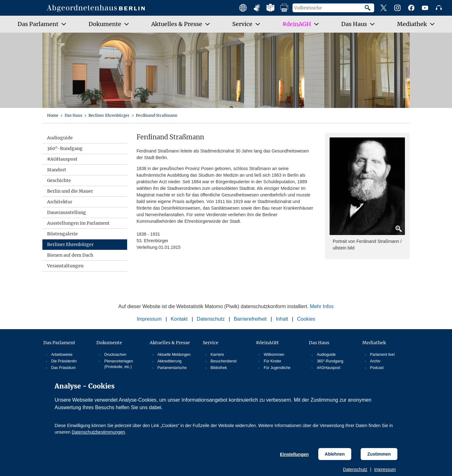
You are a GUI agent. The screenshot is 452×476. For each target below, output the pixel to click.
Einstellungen (294, 454)
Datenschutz (355, 469)
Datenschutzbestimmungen (98, 432)
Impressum (385, 469)
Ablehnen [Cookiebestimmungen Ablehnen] (335, 454)
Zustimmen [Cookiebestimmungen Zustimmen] (379, 454)
